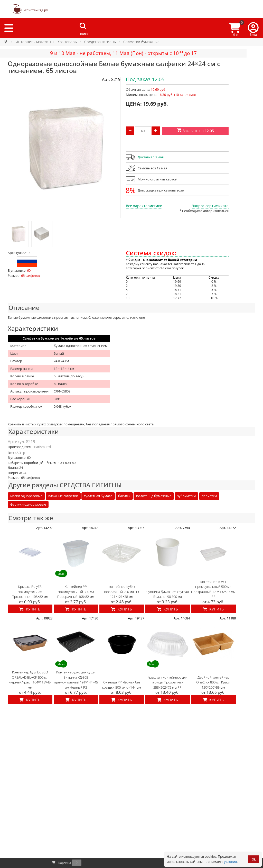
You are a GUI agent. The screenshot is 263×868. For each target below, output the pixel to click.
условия (230, 862)
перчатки (209, 496)
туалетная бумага (98, 496)
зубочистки (186, 496)
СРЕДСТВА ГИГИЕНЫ (91, 485)
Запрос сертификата (210, 206)
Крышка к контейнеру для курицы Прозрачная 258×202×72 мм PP (167, 682)
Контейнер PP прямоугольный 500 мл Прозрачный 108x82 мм (76, 592)
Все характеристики (144, 206)
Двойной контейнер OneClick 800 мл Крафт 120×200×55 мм (213, 682)
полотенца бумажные (154, 496)
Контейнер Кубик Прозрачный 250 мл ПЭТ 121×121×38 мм (122, 592)
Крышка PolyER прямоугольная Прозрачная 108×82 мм (30, 592)
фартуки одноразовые (28, 504)
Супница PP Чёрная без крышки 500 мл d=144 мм (122, 685)
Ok (254, 859)
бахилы (124, 496)
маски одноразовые (26, 496)
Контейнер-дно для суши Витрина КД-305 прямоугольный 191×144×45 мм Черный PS (76, 680)
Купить (30, 609)
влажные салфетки (63, 496)
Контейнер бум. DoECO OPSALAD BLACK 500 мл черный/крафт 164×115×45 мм (30, 680)
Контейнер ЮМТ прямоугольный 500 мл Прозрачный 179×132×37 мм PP (213, 589)
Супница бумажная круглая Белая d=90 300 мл (168, 594)
